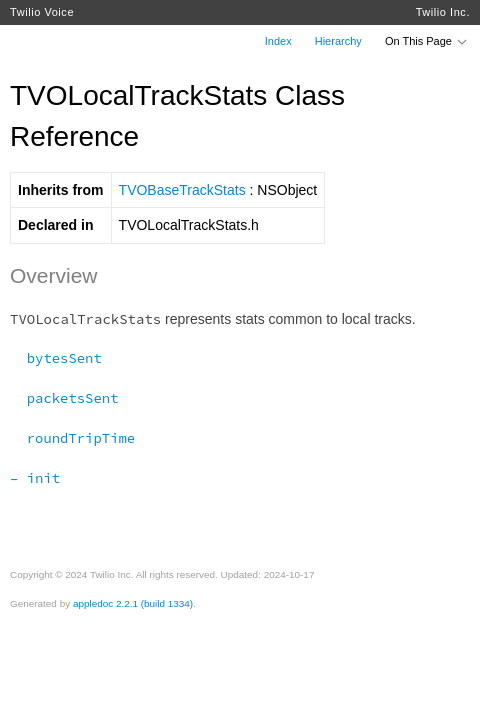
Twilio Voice (42, 12)
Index (278, 41)
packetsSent (64, 398)
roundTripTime (72, 438)
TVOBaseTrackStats (182, 190)
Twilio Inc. (443, 12)
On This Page (427, 41)
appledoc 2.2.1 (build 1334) (133, 603)
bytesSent (56, 358)
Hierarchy (338, 41)
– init (35, 478)
